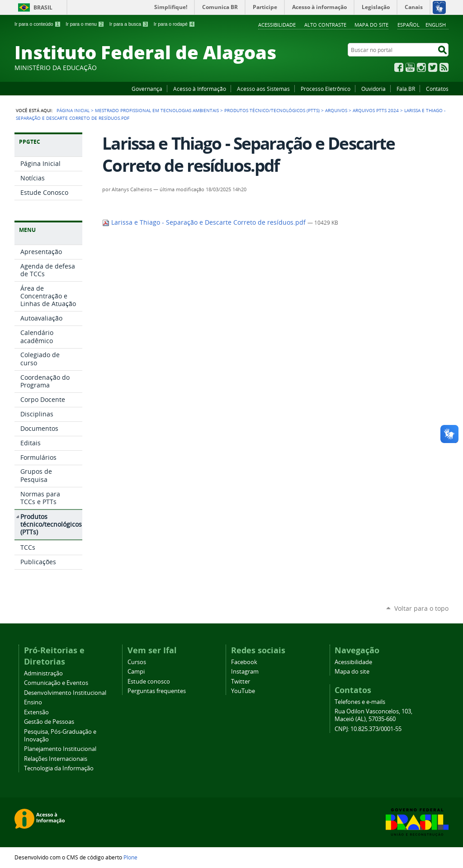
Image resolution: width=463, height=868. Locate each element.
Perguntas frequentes (157, 691)
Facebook (399, 67)
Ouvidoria (373, 89)
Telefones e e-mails (360, 702)
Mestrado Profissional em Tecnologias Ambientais (157, 110)
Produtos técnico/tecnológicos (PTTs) (272, 110)
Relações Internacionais (56, 759)
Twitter (433, 67)
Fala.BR (406, 89)
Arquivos (336, 110)
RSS (444, 67)
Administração (43, 673)
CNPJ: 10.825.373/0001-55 (368, 729)
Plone (130, 857)
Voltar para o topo (421, 608)
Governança (147, 89)
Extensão (36, 712)
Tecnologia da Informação (59, 768)
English (436, 25)
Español (409, 25)
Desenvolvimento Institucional (65, 693)
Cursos (137, 662)
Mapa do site (371, 25)
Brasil (43, 7)
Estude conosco (149, 682)
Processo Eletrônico (326, 89)
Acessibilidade (277, 25)
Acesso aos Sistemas (263, 89)
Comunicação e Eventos (56, 683)
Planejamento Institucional (60, 749)
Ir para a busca (129, 24)
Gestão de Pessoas (49, 722)
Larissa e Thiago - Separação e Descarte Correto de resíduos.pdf (205, 222)
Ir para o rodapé (175, 24)
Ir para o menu (85, 24)
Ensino (33, 702)
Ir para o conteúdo (38, 24)
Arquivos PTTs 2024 (376, 110)
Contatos (437, 89)
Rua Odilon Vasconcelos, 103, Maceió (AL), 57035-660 (373, 715)
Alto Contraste (325, 25)
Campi (136, 672)
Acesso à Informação (200, 89)
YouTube (410, 67)
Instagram (421, 67)
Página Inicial (73, 110)
